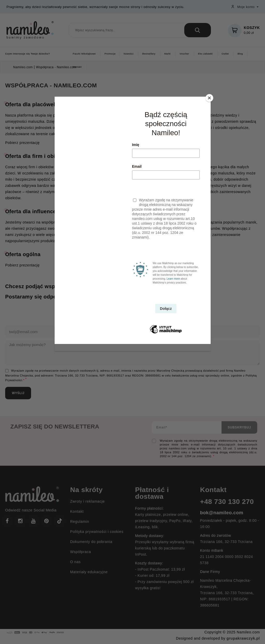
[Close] (209, 98)
